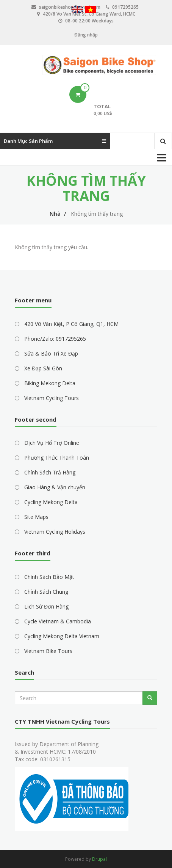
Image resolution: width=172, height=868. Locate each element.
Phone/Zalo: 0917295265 (55, 339)
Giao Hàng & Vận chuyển (55, 487)
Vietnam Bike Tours (48, 651)
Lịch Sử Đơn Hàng (46, 606)
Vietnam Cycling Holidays (55, 532)
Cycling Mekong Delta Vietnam (62, 636)
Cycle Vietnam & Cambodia (58, 621)
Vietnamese (91, 10)
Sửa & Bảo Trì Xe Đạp (51, 353)
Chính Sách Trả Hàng (50, 472)
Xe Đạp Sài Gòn (43, 368)
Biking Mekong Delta (50, 383)
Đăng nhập (86, 35)
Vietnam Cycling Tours (52, 398)
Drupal (99, 859)
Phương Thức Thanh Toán (57, 458)
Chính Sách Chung (46, 592)
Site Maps (36, 517)
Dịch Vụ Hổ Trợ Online (52, 443)
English (77, 10)
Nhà (55, 214)
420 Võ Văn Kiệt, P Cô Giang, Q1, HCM (71, 324)
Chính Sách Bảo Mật (49, 577)
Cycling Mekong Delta (51, 502)
